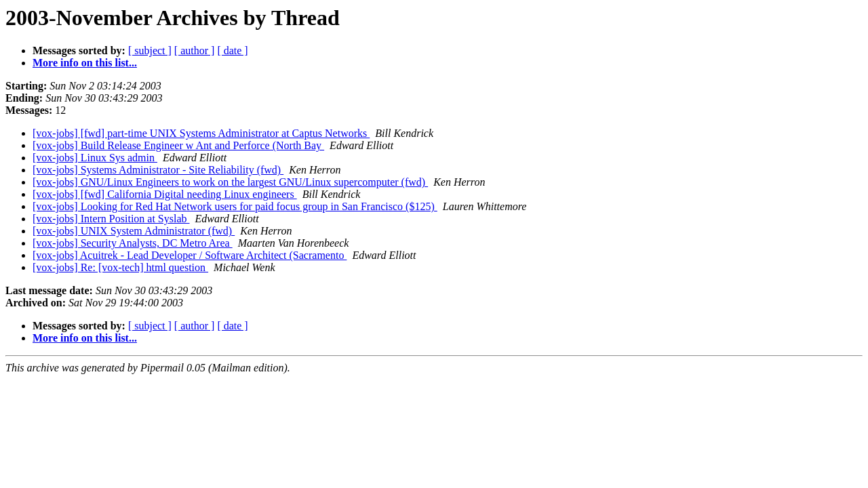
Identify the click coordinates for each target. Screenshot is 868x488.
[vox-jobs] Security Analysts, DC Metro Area (133, 243)
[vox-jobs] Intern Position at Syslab (111, 219)
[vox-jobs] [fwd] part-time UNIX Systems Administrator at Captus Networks (201, 133)
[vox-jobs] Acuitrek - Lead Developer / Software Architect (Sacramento (190, 255)
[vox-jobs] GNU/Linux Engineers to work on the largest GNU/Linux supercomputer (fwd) (230, 182)
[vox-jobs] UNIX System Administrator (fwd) (134, 231)
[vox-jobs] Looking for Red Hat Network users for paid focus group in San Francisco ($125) (235, 206)
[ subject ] (150, 50)
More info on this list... (85, 63)
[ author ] (195, 50)
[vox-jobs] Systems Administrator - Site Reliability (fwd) (158, 170)
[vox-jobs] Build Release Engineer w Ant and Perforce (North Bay (178, 145)
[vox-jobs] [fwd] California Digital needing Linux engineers (165, 194)
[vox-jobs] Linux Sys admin (95, 158)
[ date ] (232, 50)
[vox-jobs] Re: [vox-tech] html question (120, 267)
